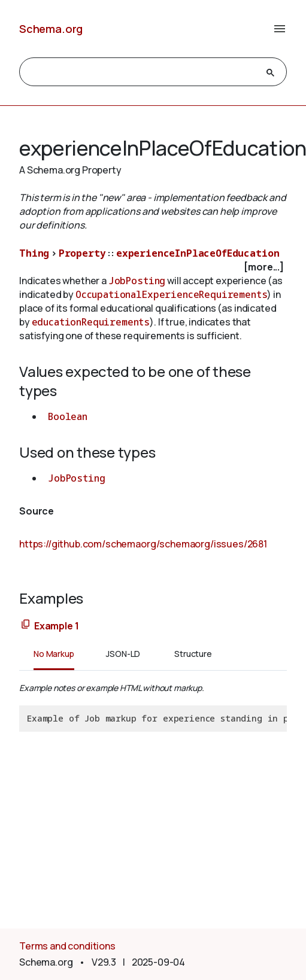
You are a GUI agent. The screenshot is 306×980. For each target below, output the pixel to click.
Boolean (68, 416)
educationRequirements (91, 322)
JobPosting (137, 281)
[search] (142, 72)
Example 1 (57, 626)
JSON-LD (123, 654)
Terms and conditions (67, 946)
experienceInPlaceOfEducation (198, 253)
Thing (34, 253)
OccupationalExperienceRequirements (172, 294)
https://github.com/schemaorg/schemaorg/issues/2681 (143, 544)
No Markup (54, 654)
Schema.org (51, 29)
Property (82, 253)
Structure (193, 654)
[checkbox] (153, 267)
